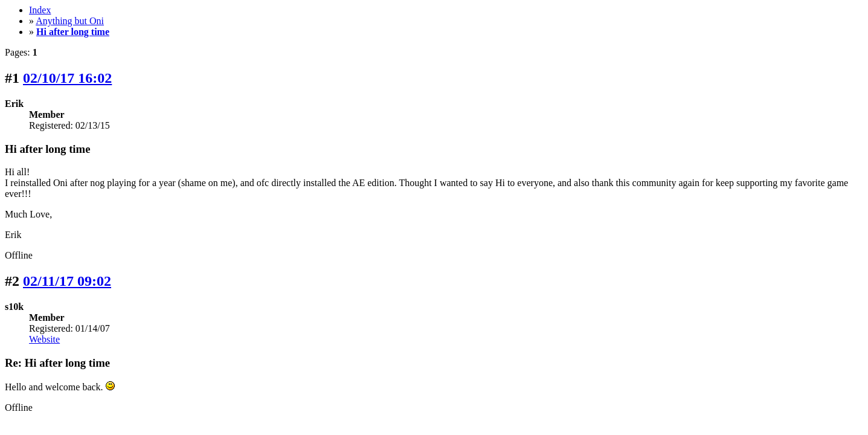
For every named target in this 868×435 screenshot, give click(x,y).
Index (40, 10)
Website (44, 339)
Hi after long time (73, 32)
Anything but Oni (70, 21)
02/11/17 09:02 (67, 281)
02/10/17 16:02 (67, 78)
